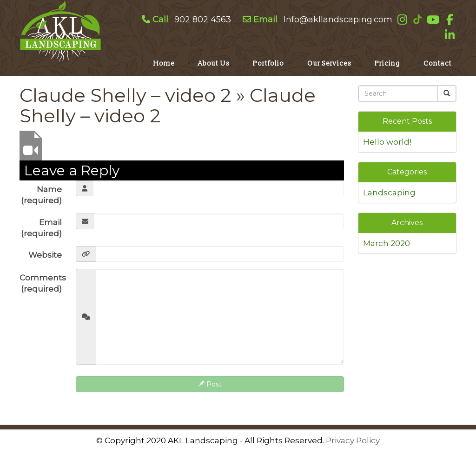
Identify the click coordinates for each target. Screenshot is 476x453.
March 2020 (387, 243)
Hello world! (387, 142)
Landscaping (389, 193)
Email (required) (41, 228)
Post (210, 384)
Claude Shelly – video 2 (126, 95)
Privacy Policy (353, 440)
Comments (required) (43, 283)
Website (45, 255)
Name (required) (41, 195)
